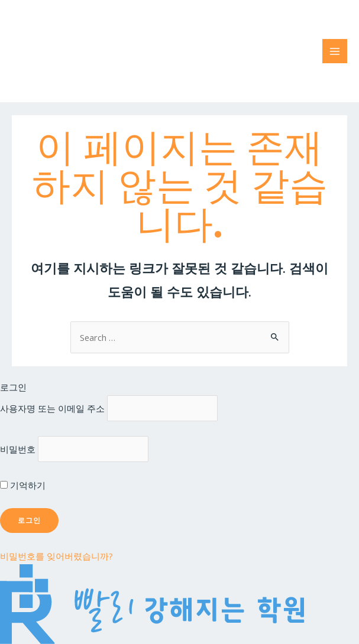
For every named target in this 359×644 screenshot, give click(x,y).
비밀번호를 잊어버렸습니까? (56, 556)
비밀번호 (18, 449)
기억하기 (23, 485)
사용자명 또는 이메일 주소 (52, 408)
